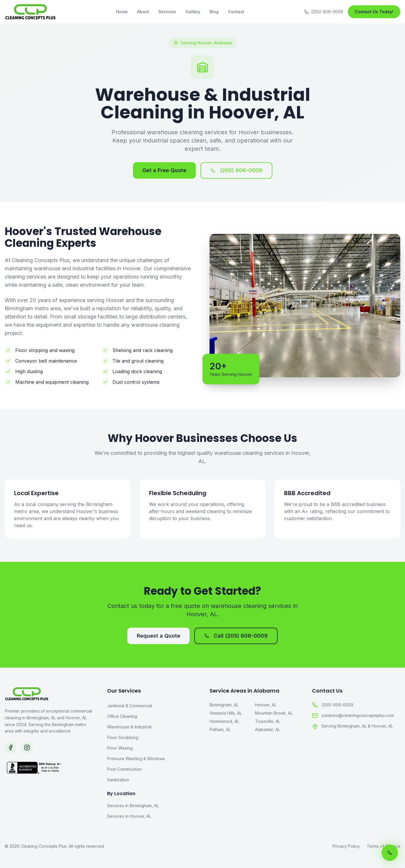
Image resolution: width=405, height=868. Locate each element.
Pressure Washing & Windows (136, 759)
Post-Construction (124, 769)
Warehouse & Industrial (129, 727)
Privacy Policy (346, 846)
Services (167, 12)
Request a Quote (158, 636)
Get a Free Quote (164, 170)
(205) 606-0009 (236, 170)
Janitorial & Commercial (130, 706)
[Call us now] (390, 853)
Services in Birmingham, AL (133, 806)
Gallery (193, 12)
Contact (236, 12)
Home (122, 12)
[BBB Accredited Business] (49, 790)
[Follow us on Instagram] (27, 748)
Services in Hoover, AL (129, 816)
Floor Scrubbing (123, 737)
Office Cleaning (122, 716)
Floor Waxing (120, 748)
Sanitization (118, 780)
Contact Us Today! (374, 12)
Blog (214, 12)
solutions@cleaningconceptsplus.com (353, 715)
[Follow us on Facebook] (11, 748)
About (143, 12)
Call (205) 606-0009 (236, 636)
